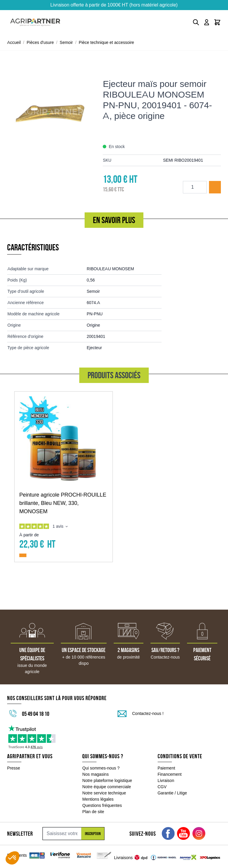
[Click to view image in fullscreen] (52, 112)
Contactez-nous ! (148, 713)
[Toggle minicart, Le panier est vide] (217, 22)
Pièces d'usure (40, 42)
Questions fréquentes (102, 805)
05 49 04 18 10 (36, 714)
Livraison (166, 780)
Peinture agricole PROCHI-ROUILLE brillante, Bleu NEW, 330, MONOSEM (63, 503)
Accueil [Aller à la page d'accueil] (14, 42)
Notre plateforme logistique (107, 780)
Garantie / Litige (172, 793)
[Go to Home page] (35, 22)
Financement (170, 774)
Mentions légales (98, 799)
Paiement (166, 768)
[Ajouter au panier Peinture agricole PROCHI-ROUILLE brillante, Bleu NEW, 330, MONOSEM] (23, 555)
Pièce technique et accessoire (106, 42)
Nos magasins (95, 774)
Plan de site (93, 812)
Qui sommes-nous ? (101, 768)
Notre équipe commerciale (107, 787)
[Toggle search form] (196, 22)
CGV (162, 787)
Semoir (66, 42)
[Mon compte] (207, 22)
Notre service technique (104, 793)
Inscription (93, 834)
